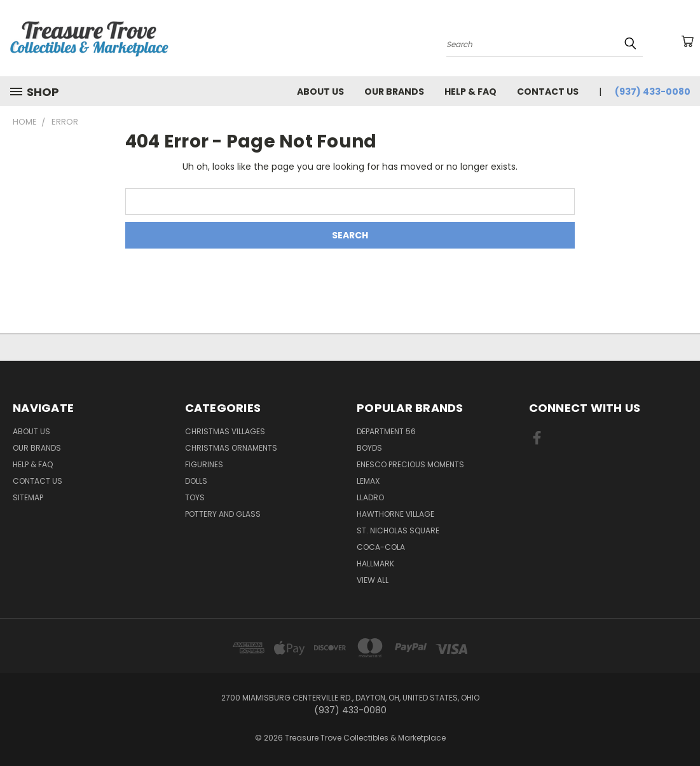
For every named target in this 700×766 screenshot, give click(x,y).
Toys (195, 497)
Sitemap (28, 497)
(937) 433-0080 (653, 92)
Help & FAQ (470, 92)
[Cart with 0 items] (687, 41)
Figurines (204, 464)
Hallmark (375, 564)
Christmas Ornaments (231, 448)
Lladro (370, 497)
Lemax (368, 481)
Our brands (394, 92)
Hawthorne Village (395, 514)
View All (373, 580)
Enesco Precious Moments (410, 464)
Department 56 (386, 431)
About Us (320, 92)
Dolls (196, 481)
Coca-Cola (381, 547)
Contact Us (548, 92)
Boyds (369, 448)
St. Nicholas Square (398, 530)
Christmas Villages (225, 431)
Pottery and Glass (223, 514)
